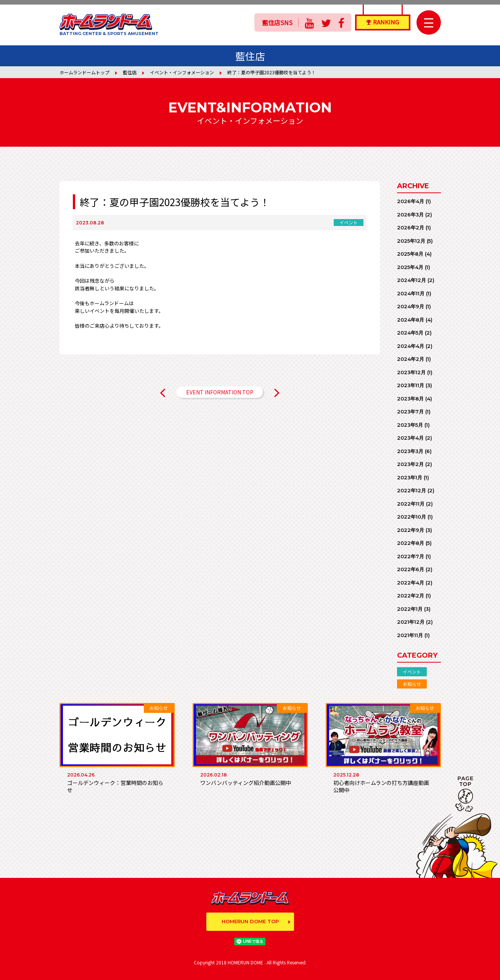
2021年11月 (410, 635)
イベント (412, 672)
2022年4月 (411, 583)
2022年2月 (411, 596)
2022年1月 (410, 609)
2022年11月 (411, 504)
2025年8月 (410, 254)
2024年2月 (411, 359)
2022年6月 (411, 569)
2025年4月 (410, 267)
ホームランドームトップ (84, 72)
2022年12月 (412, 490)
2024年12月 (412, 280)
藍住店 (130, 72)
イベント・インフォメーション (182, 72)
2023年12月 (411, 372)
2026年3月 (410, 215)
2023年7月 (410, 412)
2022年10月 (412, 517)
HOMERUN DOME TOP (250, 921)
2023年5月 (410, 425)
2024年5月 (410, 333)
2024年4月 (411, 346)
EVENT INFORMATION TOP (220, 392)
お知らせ (412, 684)
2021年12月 (411, 622)
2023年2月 (410, 464)
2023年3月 (410, 451)
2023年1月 (410, 477)
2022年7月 (411, 556)
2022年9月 (411, 530)
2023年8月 (410, 399)
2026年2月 (411, 227)
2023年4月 (410, 438)
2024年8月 (411, 320)
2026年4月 (411, 201)
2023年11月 (411, 385)
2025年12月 (411, 241)
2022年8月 (411, 543)
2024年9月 (411, 306)
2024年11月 (411, 293)
